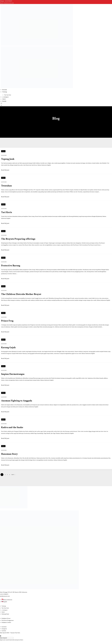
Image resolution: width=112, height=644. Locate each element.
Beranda (5, 90)
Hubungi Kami (5, 614)
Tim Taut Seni (8, 95)
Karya (3, 151)
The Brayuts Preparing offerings (19, 239)
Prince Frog (7, 321)
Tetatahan (7, 186)
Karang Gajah (9, 347)
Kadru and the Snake (12, 427)
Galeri (4, 99)
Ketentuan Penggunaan (8, 620)
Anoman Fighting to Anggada (17, 401)
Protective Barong (11, 266)
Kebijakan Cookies (6, 622)
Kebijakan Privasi (6, 618)
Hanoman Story (10, 454)
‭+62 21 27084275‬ (4, 594)
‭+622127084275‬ (8, 1)
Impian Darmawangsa (13, 374)
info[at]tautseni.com (9, 3)
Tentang (5, 92)
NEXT (13, 475)
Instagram (4, 629)
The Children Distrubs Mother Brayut (22, 294)
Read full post (5, 170)
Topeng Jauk (8, 159)
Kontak (4, 101)
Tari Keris (7, 212)
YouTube (4, 631)
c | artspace (6, 97)
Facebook (4, 627)
